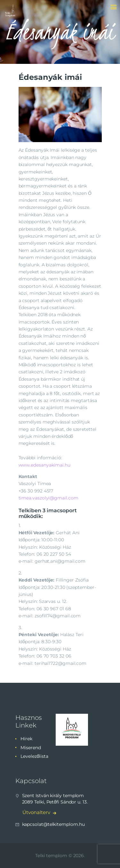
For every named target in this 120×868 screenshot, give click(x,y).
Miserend (31, 748)
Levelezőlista (34, 756)
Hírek (26, 739)
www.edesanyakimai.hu (44, 465)
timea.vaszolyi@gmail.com (48, 498)
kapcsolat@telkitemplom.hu (53, 824)
